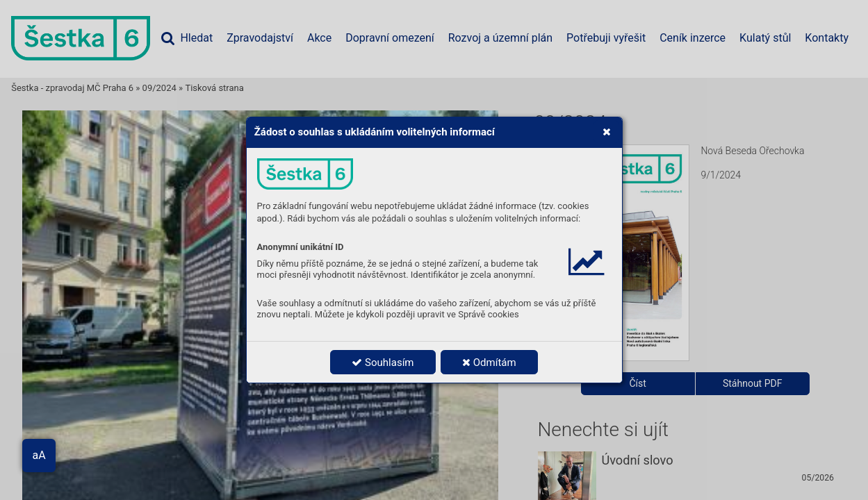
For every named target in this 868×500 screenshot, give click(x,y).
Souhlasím (383, 362)
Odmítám (489, 362)
